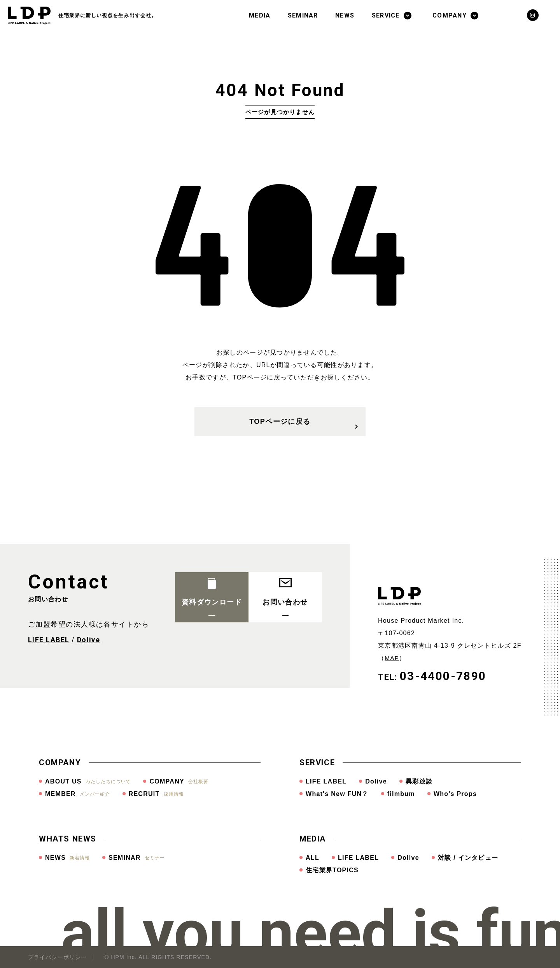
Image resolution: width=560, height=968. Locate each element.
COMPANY (450, 15)
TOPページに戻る (304, 427)
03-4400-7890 (443, 676)
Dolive (89, 640)
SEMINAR (303, 15)
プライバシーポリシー (57, 957)
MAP (392, 658)
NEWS (345, 15)
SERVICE (386, 15)
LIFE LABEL (49, 640)
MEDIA (260, 15)
